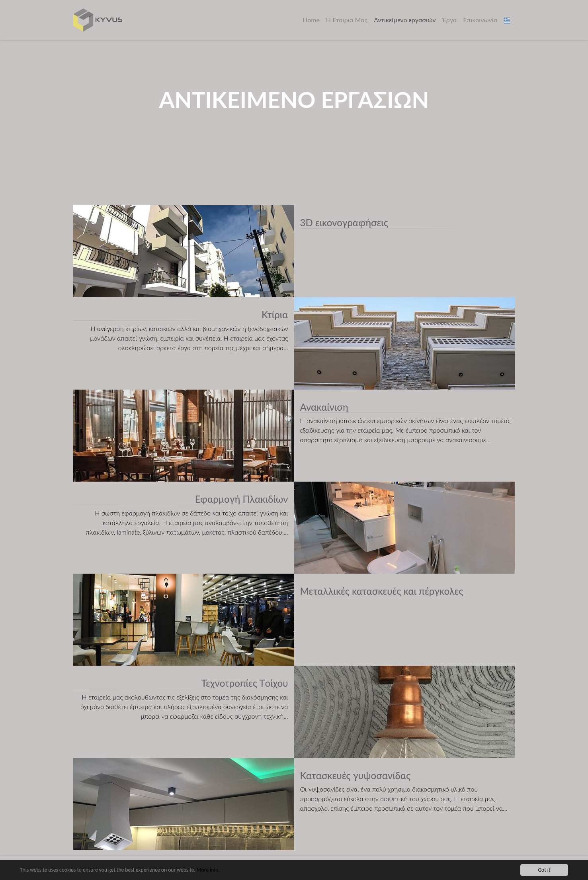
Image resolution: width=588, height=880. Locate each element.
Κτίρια (275, 315)
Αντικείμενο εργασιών (405, 20)
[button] (508, 20)
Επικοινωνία (480, 20)
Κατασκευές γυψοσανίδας (356, 775)
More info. (208, 870)
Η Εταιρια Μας (347, 20)
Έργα (450, 20)
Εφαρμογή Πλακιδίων (242, 499)
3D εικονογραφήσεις (344, 222)
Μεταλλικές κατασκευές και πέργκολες (382, 591)
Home (311, 20)
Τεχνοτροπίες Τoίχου (245, 683)
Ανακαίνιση (324, 407)
